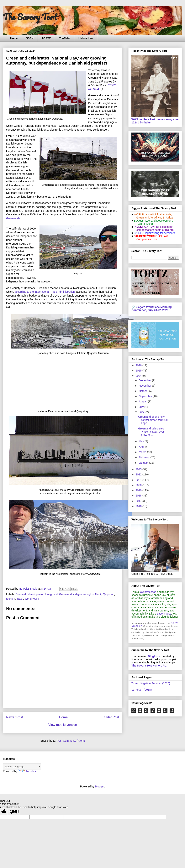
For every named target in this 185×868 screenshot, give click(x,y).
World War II (32, 599)
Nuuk (98, 594)
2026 (139, 365)
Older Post (111, 717)
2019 (139, 490)
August (143, 401)
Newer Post (15, 717)
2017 (139, 501)
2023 (139, 469)
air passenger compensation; (153, 228)
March (143, 452)
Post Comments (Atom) (71, 741)
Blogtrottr (154, 656)
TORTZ (46, 38)
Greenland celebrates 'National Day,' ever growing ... (151, 432)
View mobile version (63, 725)
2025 (139, 371)
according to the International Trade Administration (45, 292)
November (145, 386)
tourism (11, 599)
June (142, 412)
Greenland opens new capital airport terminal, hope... (153, 420)
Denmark (21, 594)
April (142, 447)
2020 (139, 485)
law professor (148, 592)
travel (20, 599)
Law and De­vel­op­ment (159, 221)
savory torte (164, 614)
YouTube (65, 38)
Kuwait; (150, 214)
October (144, 391)
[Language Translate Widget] (22, 766)
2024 (139, 376)
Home (14, 38)
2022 (139, 474)
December (145, 380)
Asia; (169, 214)
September (146, 396)
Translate (27, 771)
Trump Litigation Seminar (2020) (151, 683)
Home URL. (149, 666)
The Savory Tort (30, 17)
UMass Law (86, 38)
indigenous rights (83, 594)
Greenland (65, 594)
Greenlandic (13, 218)
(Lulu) (149, 224)
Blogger (100, 786)
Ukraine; (160, 214)
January (144, 463)
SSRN (30, 38)
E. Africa (168, 218)
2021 (139, 480)
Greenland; (143, 218)
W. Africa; (156, 218)
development (36, 594)
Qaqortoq (108, 594)
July (142, 407)
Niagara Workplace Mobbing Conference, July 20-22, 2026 (152, 309)
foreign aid (51, 594)
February (145, 457)
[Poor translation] (14, 812)
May (142, 441)
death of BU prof (165, 230)
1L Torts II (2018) (142, 690)
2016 (139, 506)
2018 (139, 496)
